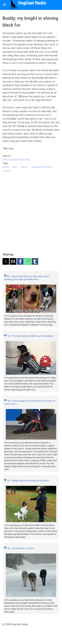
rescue (6, 171)
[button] (6, 261)
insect (24, 167)
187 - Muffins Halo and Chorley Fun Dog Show (27, 481)
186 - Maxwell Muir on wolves (19, 548)
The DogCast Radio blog (16, 160)
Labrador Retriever (41, 167)
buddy (6, 167)
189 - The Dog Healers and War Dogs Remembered (29, 336)
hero (15, 167)
